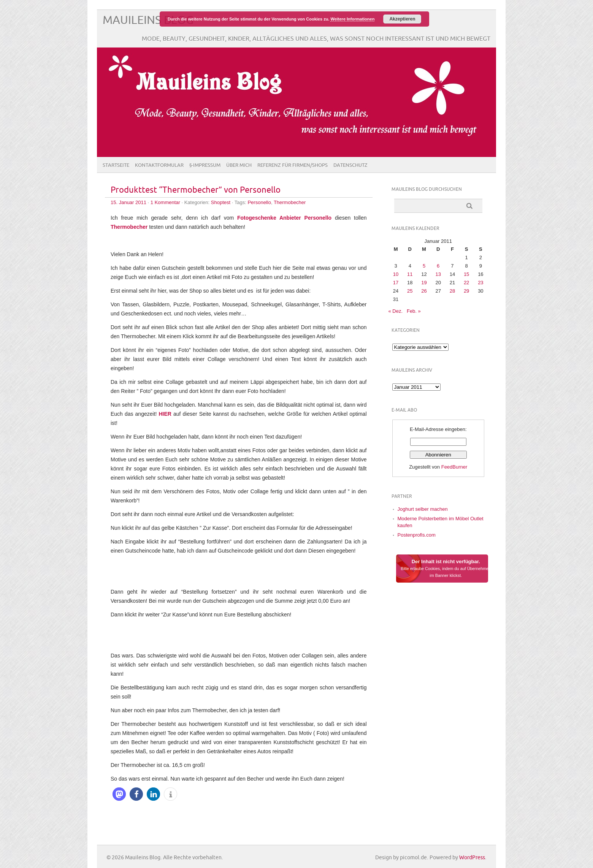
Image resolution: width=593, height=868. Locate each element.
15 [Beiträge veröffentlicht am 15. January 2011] (466, 274)
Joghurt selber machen (423, 509)
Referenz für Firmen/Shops (293, 165)
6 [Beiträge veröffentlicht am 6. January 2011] (438, 266)
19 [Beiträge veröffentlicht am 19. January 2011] (424, 283)
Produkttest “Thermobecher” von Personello (196, 190)
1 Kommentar (165, 202)
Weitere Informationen (352, 19)
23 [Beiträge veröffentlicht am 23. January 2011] (480, 283)
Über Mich (239, 165)
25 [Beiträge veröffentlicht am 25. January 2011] (410, 291)
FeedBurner (454, 467)
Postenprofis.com (417, 535)
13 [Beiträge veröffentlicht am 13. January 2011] (438, 274)
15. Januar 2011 (128, 202)
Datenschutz (350, 165)
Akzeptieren (402, 19)
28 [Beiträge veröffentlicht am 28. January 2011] (452, 291)
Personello (259, 202)
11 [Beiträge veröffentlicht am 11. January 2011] (410, 274)
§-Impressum (205, 165)
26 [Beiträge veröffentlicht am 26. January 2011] (424, 291)
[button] (119, 794)
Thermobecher (290, 202)
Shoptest (221, 202)
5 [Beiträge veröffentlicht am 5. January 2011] (424, 266)
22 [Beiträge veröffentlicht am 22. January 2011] (466, 283)
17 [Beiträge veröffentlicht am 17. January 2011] (396, 283)
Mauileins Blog (148, 20)
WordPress (472, 858)
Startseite (116, 165)
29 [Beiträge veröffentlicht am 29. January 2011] (466, 291)
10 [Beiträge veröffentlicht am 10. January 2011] (396, 274)
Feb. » (414, 311)
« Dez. (396, 311)
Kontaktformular (159, 165)
